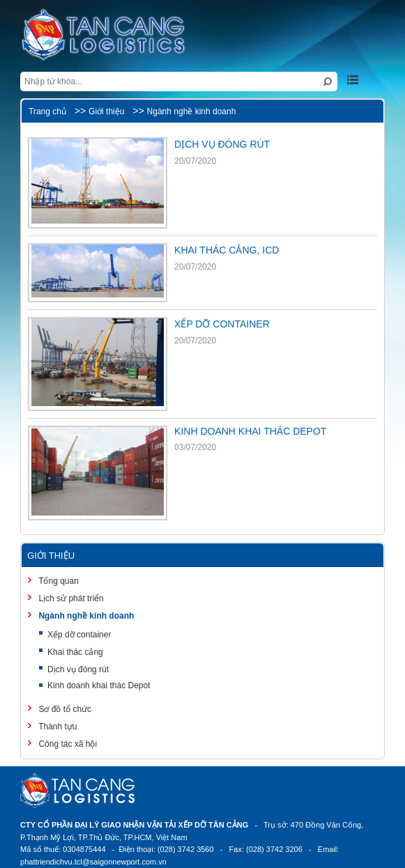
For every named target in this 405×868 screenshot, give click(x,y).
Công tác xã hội (67, 744)
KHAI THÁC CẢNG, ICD (227, 250)
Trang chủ (47, 111)
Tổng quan (58, 581)
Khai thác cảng (75, 652)
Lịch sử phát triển (70, 598)
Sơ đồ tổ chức (64, 709)
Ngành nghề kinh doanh (192, 111)
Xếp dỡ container (79, 635)
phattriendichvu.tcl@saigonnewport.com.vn (93, 862)
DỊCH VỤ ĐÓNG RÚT (222, 144)
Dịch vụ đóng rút (78, 669)
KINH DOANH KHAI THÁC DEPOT (250, 431)
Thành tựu (56, 727)
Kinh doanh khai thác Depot (99, 685)
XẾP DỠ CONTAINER (222, 324)
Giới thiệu (106, 111)
